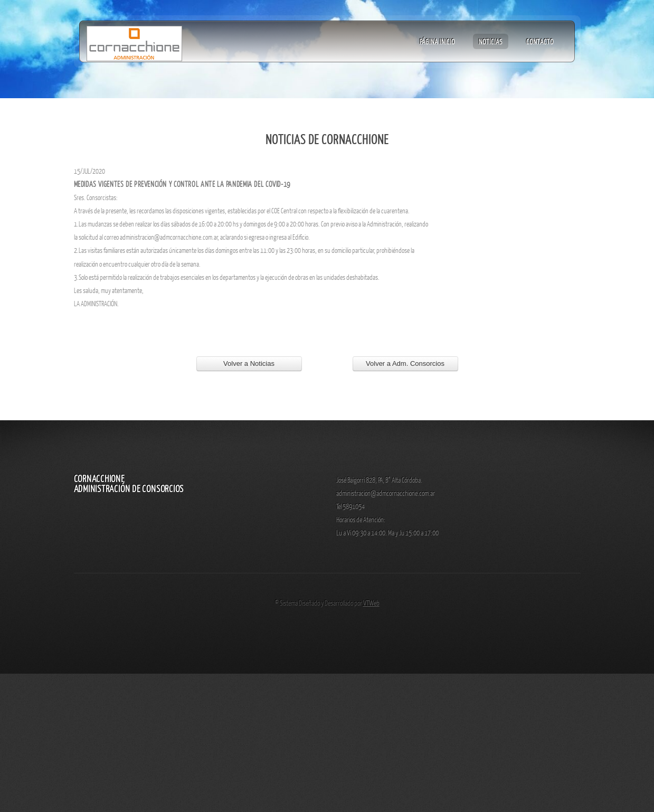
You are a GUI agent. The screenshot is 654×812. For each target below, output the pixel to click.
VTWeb (371, 603)
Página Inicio (437, 41)
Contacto (540, 41)
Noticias (491, 41)
